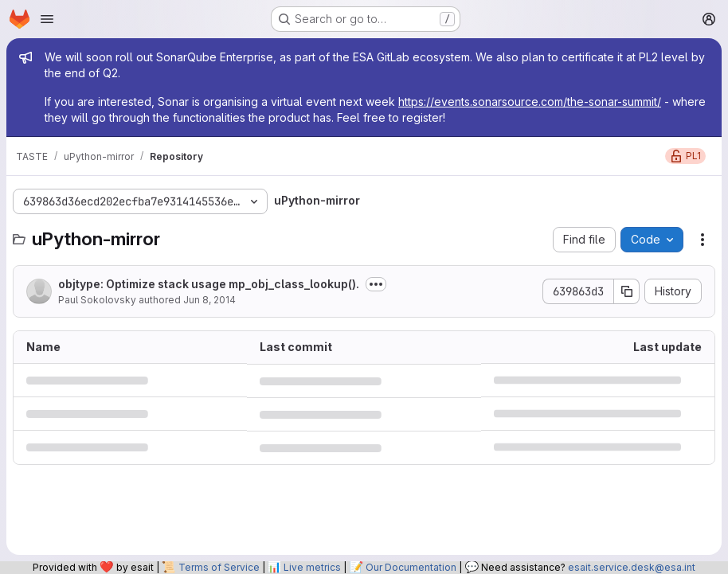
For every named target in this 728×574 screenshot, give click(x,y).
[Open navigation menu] (47, 19)
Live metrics (312, 567)
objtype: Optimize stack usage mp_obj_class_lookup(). (209, 284)
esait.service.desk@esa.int (632, 567)
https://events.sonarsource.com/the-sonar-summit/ (530, 102)
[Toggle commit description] (376, 284)
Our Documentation (411, 567)
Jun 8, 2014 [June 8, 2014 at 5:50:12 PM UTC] (209, 300)
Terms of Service (219, 567)
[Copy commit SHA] (627, 291)
